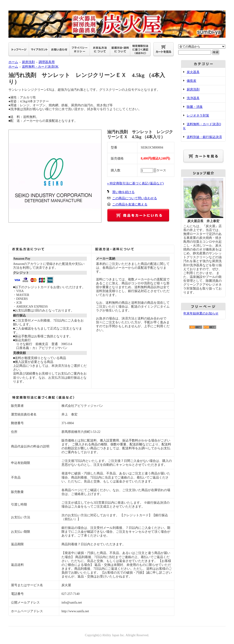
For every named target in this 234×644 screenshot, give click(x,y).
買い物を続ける (123, 192)
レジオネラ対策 (198, 116)
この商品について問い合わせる (135, 198)
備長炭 (191, 81)
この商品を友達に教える (130, 204)
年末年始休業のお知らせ (201, 313)
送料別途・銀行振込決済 (204, 137)
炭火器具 (193, 72)
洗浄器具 (193, 98)
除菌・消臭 (195, 107)
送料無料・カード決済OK (40, 67)
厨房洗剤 (28, 62)
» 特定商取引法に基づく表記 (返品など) (135, 183)
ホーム (13, 62)
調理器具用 (47, 62)
